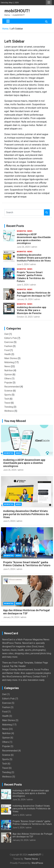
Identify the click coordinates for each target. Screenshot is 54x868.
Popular (8, 383)
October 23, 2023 (25, 317)
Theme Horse (31, 859)
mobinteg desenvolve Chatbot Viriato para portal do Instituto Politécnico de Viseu (34, 258)
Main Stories (11, 358)
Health (8, 354)
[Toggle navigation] (8, 21)
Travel (7, 403)
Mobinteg (22, 231)
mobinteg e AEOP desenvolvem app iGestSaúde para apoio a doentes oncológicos (34, 239)
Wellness (9, 411)
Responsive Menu (49, 2)
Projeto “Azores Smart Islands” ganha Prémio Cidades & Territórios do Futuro (31, 277)
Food (7, 350)
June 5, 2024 (23, 264)
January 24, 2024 (25, 299)
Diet (6, 334)
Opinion (8, 374)
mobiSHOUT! (17, 11)
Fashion (8, 346)
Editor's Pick (11, 338)
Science (8, 391)
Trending (9, 407)
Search (47, 212)
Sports (8, 395)
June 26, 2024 (23, 247)
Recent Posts (15, 226)
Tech (7, 399)
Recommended (12, 387)
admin (34, 247)
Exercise (9, 342)
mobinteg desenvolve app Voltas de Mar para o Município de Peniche (32, 310)
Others (8, 379)
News (30, 231)
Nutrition (9, 370)
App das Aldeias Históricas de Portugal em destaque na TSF (34, 294)
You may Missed (15, 421)
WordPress (37, 863)
